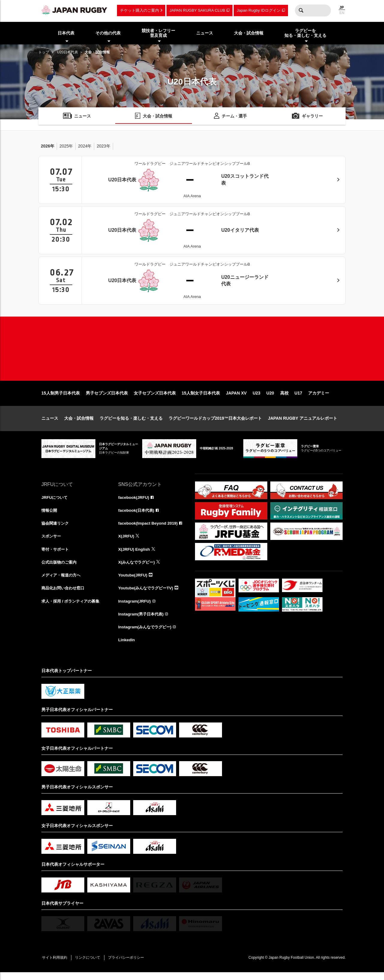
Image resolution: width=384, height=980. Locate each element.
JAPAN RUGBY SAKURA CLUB (197, 10)
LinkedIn (127, 647)
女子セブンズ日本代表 (155, 398)
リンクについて (90, 965)
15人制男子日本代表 (61, 398)
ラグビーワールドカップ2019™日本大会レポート (215, 423)
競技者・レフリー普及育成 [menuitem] (158, 33)
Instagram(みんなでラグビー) (146, 634)
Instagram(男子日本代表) (142, 621)
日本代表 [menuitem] (66, 33)
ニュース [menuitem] (205, 33)
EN (342, 13)
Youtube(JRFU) (133, 581)
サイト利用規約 (55, 965)
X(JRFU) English (135, 555)
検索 (301, 10)
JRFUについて (55, 502)
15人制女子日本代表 (201, 398)
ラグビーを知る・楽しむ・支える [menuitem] (305, 33)
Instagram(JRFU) (135, 608)
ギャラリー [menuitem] (312, 116)
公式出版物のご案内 (60, 568)
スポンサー (52, 542)
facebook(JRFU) (134, 502)
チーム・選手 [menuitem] (234, 116)
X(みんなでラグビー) (138, 568)
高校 (284, 398)
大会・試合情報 (79, 423)
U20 (270, 398)
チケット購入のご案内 (139, 10)
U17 (298, 398)
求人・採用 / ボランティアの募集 (73, 608)
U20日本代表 (67, 52)
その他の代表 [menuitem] (108, 33)
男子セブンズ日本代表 (107, 398)
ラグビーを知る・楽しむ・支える (131, 423)
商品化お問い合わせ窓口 (64, 594)
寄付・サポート (56, 555)
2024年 (85, 146)
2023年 (103, 146)
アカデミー (319, 398)
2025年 (66, 146)
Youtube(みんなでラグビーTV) (147, 594)
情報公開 (50, 515)
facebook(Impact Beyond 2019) (149, 529)
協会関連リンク (56, 529)
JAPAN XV (236, 398)
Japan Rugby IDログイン (258, 10)
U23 (256, 398)
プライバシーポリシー (130, 965)
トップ (44, 52)
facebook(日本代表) (137, 515)
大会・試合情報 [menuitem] (249, 33)
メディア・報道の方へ (62, 581)
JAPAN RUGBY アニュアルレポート (303, 423)
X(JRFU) (126, 542)
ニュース (50, 423)
